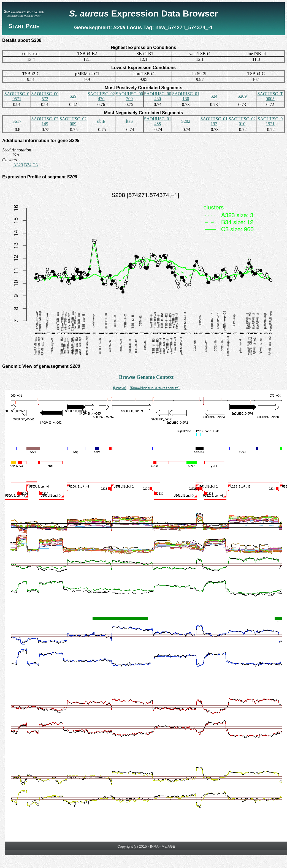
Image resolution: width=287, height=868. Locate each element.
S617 (17, 121)
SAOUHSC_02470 (101, 96)
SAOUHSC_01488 (158, 121)
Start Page (24, 26)
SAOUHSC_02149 (45, 121)
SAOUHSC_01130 (186, 96)
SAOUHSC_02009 (73, 121)
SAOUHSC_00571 (17, 96)
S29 (73, 96)
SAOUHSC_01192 (214, 121)
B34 (28, 165)
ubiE (101, 121)
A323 (18, 165)
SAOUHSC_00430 (158, 96)
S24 (214, 96)
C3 (35, 165)
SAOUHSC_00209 (129, 96)
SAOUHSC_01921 (270, 121)
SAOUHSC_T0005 (270, 96)
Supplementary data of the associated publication (24, 13)
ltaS (129, 121)
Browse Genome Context (146, 377)
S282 (186, 121)
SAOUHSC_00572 (45, 96)
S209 (242, 96)
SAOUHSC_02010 (242, 121)
